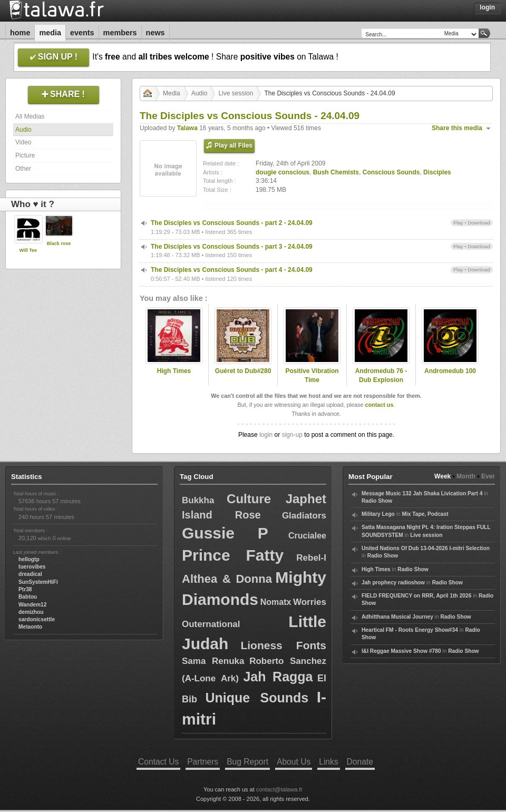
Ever (488, 476)
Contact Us (158, 762)
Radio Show (377, 501)
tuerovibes (32, 567)
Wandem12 (32, 605)
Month (466, 476)
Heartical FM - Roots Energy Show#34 (410, 630)
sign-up (292, 435)
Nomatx (276, 602)
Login (487, 7)
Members (120, 33)
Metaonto (30, 627)
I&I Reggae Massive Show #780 (401, 651)
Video (23, 142)
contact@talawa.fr (279, 789)
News (155, 33)
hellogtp (29, 559)
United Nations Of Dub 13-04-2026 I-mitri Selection (426, 548)
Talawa (187, 128)
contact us (379, 405)
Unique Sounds (257, 698)
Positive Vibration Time (312, 375)
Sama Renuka (213, 661)
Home (20, 33)
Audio (23, 130)
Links (328, 762)
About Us (294, 762)
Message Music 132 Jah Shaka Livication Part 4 (422, 493)
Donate (360, 762)
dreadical (30, 574)
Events (82, 33)
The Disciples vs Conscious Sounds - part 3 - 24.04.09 (232, 247)
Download (479, 223)
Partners (203, 762)
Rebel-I (311, 558)
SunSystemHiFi (38, 582)
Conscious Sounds (391, 172)
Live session (236, 93)
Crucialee (307, 536)
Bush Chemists (336, 172)
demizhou (31, 612)
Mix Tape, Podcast (425, 514)
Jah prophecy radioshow (393, 583)
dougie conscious (283, 172)
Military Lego (378, 514)
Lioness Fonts (283, 645)
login (266, 435)
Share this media (457, 128)
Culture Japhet (276, 499)
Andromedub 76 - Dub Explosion (381, 375)
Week (442, 476)
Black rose (59, 243)
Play (458, 223)
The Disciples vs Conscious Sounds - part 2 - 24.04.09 (232, 223)
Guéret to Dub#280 (243, 371)
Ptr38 (25, 589)
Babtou (28, 597)
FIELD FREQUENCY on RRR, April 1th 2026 (416, 596)
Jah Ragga (278, 677)
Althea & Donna (227, 579)
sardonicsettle (37, 619)
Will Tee (28, 250)
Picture (25, 155)
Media (50, 33)
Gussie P (225, 533)
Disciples (437, 172)
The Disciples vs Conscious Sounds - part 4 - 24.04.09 (232, 270)
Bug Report (247, 762)
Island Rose (221, 515)
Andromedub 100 (450, 371)
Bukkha (198, 500)
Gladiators (304, 516)
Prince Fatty (233, 555)
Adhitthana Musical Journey (397, 617)
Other (23, 169)
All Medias (30, 116)
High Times (174, 371)
